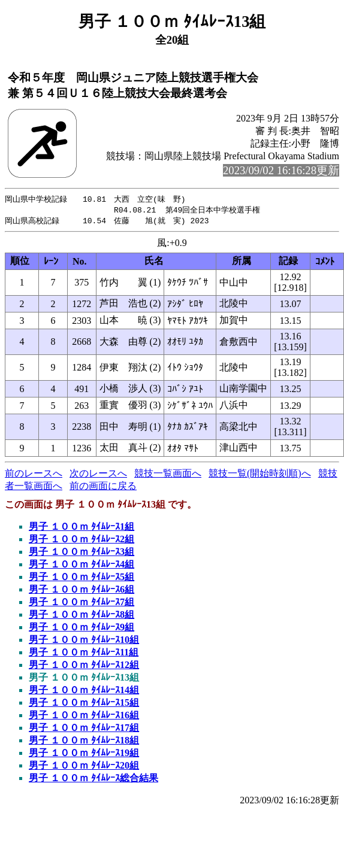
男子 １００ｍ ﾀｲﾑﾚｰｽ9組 (82, 629)
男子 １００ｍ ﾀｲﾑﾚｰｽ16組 (84, 717)
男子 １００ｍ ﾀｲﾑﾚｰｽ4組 (82, 566)
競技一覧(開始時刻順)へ (260, 475)
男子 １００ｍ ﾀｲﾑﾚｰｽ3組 (82, 553)
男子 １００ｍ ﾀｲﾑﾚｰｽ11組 (84, 654)
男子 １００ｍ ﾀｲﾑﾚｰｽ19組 (84, 755)
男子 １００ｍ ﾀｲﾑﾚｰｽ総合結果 (93, 780)
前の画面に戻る (103, 488)
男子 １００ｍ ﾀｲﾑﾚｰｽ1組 (82, 528)
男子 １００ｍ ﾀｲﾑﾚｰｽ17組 (84, 729)
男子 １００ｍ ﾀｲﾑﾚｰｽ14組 (84, 692)
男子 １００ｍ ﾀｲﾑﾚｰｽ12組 (84, 667)
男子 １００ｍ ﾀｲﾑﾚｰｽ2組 (82, 541)
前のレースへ (34, 475)
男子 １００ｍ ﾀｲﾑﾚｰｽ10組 (84, 641)
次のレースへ (98, 475)
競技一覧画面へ (168, 475)
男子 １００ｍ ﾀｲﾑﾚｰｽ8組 (82, 616)
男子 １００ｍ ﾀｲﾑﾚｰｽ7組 (82, 604)
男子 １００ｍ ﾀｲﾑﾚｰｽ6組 (82, 591)
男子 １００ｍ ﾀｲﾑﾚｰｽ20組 (84, 767)
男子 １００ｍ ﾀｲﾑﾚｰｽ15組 (84, 704)
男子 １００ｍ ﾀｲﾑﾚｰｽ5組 (82, 579)
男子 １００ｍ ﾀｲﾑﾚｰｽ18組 (84, 742)
